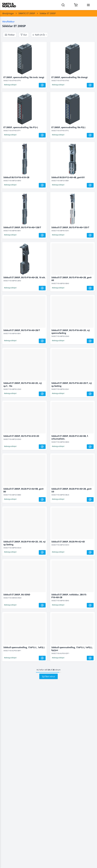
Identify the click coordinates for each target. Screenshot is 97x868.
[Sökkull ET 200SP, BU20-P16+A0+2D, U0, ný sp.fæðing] (25, 524)
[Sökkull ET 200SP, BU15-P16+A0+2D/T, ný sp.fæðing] (72, 365)
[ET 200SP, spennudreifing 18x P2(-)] (72, 110)
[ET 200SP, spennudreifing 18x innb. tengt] (25, 60)
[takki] (10, 35)
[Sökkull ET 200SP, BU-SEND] (25, 577)
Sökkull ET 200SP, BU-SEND (17, 595)
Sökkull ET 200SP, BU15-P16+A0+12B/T (22, 227)
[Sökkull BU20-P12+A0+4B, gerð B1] (72, 160)
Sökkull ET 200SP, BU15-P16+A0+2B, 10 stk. (25, 277)
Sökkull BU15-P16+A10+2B (16, 177)
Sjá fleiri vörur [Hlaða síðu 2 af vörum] (49, 676)
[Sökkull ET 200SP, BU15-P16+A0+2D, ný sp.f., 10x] (25, 365)
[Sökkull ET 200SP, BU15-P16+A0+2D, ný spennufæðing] (72, 312)
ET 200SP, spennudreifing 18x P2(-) (68, 127)
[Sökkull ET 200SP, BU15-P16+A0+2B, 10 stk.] (25, 260)
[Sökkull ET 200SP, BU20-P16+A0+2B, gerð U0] (72, 471)
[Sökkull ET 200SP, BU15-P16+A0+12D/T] (72, 210)
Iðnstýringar (8, 13)
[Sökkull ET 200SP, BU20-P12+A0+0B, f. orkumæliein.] (72, 418)
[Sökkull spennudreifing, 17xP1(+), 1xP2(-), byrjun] (72, 630)
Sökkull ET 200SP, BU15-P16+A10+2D (21, 436)
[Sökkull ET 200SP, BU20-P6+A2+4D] (72, 524)
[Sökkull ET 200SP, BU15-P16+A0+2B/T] (25, 312)
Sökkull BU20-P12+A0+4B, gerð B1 (68, 177)
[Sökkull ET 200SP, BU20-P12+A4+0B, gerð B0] (25, 471)
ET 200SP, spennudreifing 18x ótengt (70, 77)
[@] (42, 85)
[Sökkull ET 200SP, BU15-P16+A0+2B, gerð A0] (72, 260)
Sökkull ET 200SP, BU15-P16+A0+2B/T (22, 330)
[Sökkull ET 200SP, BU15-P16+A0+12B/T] (25, 210)
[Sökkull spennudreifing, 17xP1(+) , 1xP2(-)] (25, 630)
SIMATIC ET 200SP (27, 13)
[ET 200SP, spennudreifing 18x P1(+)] (25, 110)
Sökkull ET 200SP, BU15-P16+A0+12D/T (70, 227)
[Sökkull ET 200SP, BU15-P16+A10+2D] (25, 418)
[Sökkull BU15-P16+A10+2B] (25, 160)
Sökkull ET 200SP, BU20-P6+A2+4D (68, 542)
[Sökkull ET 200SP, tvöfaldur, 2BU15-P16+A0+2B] (72, 577)
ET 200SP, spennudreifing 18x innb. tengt (24, 77)
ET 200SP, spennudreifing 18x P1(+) (21, 127)
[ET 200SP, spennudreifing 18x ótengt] (72, 60)
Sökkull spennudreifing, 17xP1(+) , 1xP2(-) (24, 647)
